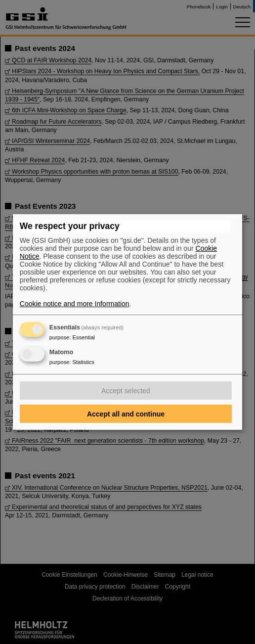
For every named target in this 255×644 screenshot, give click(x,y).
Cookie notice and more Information (75, 304)
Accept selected (126, 391)
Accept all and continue (126, 414)
